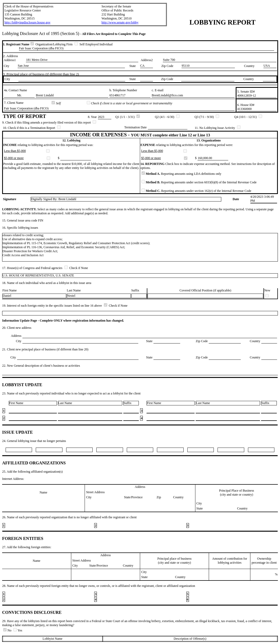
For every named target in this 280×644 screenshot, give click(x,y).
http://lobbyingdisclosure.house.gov (27, 22)
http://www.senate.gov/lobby (120, 22)
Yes (18, 630)
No (8, 630)
